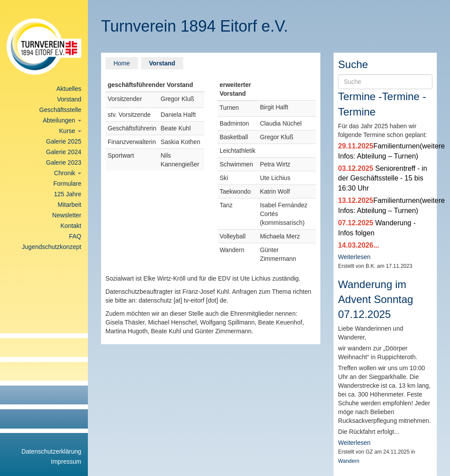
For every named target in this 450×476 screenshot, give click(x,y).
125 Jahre (68, 194)
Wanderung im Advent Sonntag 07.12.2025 (376, 299)
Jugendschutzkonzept (52, 247)
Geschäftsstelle (60, 110)
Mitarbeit (69, 205)
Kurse (70, 131)
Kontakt (71, 226)
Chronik (68, 173)
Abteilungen (62, 120)
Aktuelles (69, 89)
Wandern (348, 461)
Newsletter (67, 215)
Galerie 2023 (64, 162)
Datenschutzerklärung (51, 451)
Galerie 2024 (64, 152)
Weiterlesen (354, 257)
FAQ (75, 236)
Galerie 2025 (64, 141)
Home (122, 63)
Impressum (66, 462)
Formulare (67, 184)
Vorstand (69, 99)
